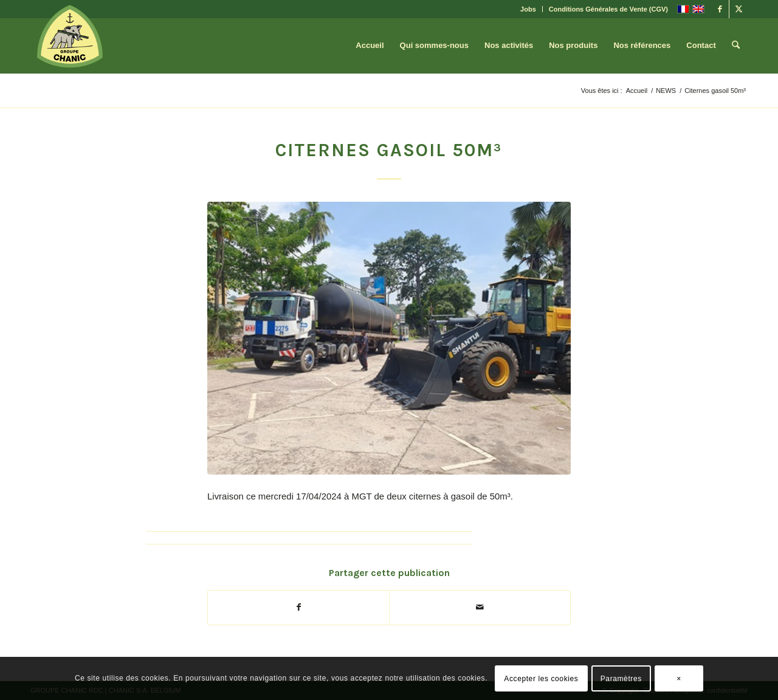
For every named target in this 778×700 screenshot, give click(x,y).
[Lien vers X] (738, 9)
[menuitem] (528, 9)
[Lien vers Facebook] (720, 9)
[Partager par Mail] (480, 607)
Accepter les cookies (541, 679)
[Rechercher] (736, 46)
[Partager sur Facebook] (298, 607)
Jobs (528, 9)
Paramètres (621, 679)
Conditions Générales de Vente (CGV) (608, 9)
